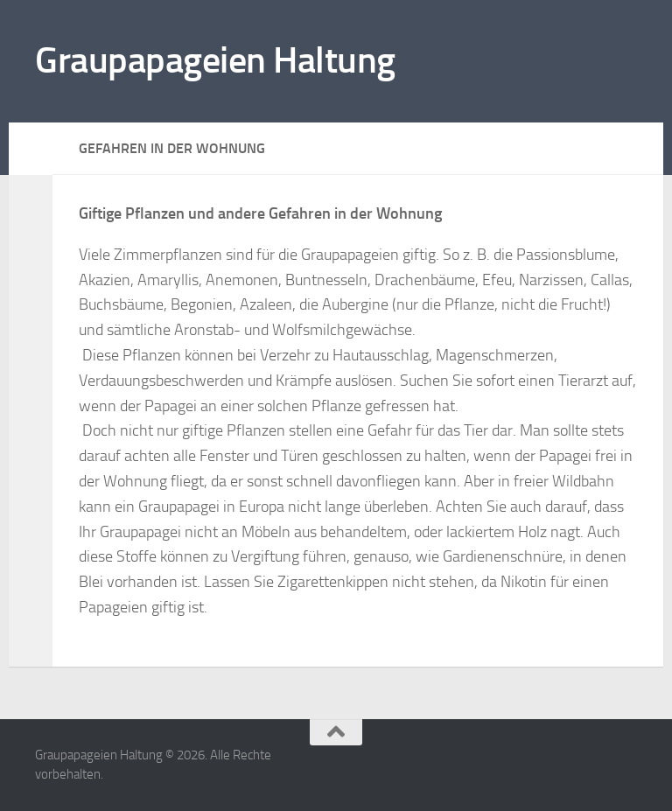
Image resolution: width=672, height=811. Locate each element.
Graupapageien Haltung (215, 60)
